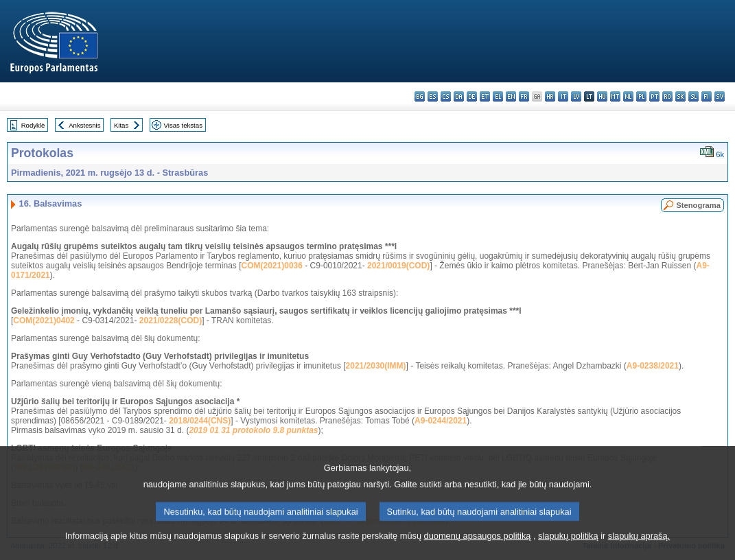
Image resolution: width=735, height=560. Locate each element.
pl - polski (641, 96)
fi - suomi (707, 96)
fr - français (524, 96)
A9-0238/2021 (653, 366)
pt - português (654, 96)
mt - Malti (615, 96)
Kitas (121, 125)
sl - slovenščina (693, 96)
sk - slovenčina (680, 96)
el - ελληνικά (498, 96)
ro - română (667, 96)
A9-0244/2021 (441, 421)
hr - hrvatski (550, 96)
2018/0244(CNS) (200, 421)
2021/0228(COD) (171, 320)
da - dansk (459, 96)
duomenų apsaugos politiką (478, 551)
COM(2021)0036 (272, 266)
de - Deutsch (472, 96)
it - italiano (563, 96)
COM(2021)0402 (44, 320)
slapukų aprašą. (639, 551)
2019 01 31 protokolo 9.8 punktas (253, 430)
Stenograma (698, 205)
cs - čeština (446, 96)
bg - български (420, 96)
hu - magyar (602, 96)
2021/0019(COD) (398, 266)
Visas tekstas (183, 125)
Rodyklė (33, 125)
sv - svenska (720, 96)
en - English (511, 96)
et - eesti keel (485, 96)
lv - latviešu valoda (576, 96)
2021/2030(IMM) (376, 366)
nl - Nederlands (628, 96)
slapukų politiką (568, 551)
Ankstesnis (84, 125)
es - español (433, 96)
